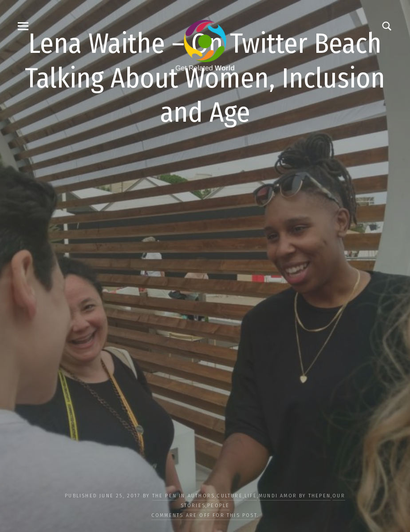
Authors (201, 496)
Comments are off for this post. (205, 515)
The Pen (164, 496)
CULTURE (229, 496)
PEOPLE (218, 506)
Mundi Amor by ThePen (295, 496)
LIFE (251, 496)
